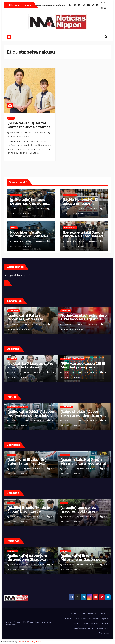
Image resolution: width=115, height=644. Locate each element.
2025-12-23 (17, 565)
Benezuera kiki (70, 228)
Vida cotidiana (70, 195)
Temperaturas (103, 628)
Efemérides (104, 633)
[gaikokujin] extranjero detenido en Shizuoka (27, 558)
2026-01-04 (18, 209)
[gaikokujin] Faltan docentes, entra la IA (26, 317)
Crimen (14, 228)
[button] (106, 37)
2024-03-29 (17, 133)
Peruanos (13, 551)
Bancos (12, 455)
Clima (85, 623)
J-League (12, 359)
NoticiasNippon (35, 133)
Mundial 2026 (78, 359)
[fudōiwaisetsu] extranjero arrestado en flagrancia (84, 317)
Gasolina (65, 455)
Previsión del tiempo (84, 628)
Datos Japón (80, 619)
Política (76, 623)
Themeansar (10, 625)
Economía (93, 619)
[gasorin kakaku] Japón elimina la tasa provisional (83, 461)
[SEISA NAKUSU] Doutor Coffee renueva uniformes (29, 125)
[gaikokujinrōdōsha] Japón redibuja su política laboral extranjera (31, 415)
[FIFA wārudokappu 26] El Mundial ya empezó (83, 365)
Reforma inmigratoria (18, 407)
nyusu (11, 118)
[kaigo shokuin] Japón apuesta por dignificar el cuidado (82, 415)
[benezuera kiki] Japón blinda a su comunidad (83, 234)
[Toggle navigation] (58, 37)
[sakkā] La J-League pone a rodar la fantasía (30, 365)
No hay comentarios (19, 137)
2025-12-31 (16, 469)
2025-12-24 (17, 421)
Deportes (105, 619)
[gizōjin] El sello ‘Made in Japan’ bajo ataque (29, 509)
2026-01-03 (17, 324)
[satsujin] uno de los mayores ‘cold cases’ (78, 509)
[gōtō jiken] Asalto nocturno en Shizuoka (29, 234)
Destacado (66, 359)
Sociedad (74, 614)
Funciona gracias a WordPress (19, 622)
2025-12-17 (16, 373)
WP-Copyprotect (34, 642)
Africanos (66, 311)
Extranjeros (104, 614)
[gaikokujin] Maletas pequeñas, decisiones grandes (29, 203)
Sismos (94, 623)
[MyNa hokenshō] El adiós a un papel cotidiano (80, 203)
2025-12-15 (69, 565)
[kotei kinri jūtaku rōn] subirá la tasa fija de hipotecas (27, 463)
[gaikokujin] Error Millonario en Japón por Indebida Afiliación (81, 559)
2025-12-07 (70, 373)
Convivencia (16, 195)
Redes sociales (89, 614)
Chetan (21, 642)
